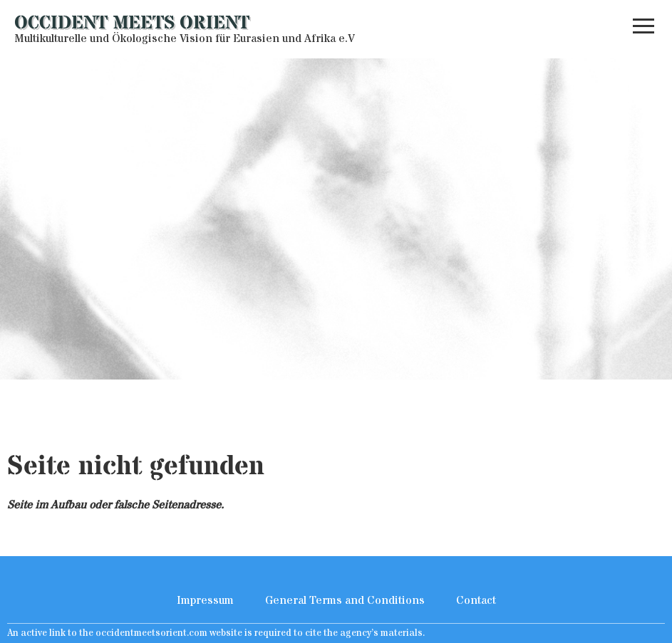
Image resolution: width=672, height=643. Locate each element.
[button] (643, 29)
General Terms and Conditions (345, 600)
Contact (476, 600)
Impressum (205, 600)
